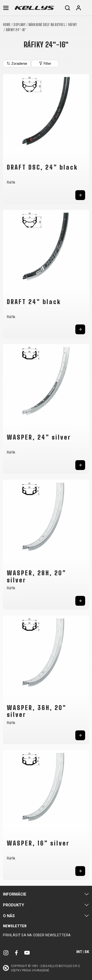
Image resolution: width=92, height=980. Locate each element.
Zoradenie (17, 63)
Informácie (15, 894)
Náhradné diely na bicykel (47, 25)
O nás (9, 916)
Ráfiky (73, 25)
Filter (45, 63)
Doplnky (20, 25)
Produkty (13, 905)
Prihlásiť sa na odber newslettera (37, 935)
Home (7, 25)
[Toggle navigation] (6, 8)
